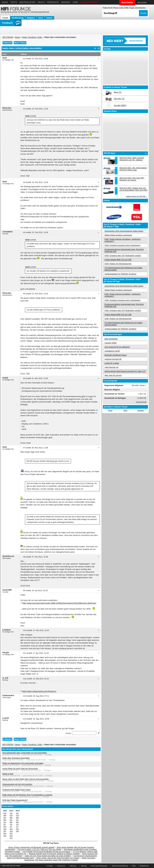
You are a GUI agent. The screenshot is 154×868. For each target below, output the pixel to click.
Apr (5, 818)
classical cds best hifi (113, 359)
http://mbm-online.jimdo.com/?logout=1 (39, 691)
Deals (41, 2)
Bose (110, 410)
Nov (5, 833)
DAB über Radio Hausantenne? (15, 800)
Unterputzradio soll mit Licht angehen (17, 784)
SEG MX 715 (119, 99)
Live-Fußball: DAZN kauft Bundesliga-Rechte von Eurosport (46, 852)
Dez (5, 836)
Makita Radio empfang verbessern (118, 235)
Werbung (73, 866)
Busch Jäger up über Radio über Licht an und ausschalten (26, 779)
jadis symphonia (111, 339)
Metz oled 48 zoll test (113, 375)
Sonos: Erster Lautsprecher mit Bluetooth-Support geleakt (31, 847)
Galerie (49, 18)
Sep (5, 829)
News (5, 2)
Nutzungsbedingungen (99, 866)
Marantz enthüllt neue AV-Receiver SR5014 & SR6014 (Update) (54, 854)
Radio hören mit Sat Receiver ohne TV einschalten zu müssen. (28, 795)
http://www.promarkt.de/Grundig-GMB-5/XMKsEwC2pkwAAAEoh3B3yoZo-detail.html (59, 603)
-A (95, 48)
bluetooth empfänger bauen (116, 355)
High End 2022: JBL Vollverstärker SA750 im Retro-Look (133, 169)
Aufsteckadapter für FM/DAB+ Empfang (120, 274)
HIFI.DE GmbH (15, 866)
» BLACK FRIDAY (89, 2)
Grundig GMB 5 (120, 105)
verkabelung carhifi (112, 351)
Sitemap (84, 866)
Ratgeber (31, 18)
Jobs (75, 2)
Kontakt (50, 866)
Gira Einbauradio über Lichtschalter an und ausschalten (25, 753)
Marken (66, 2)
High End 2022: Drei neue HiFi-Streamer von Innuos (132, 179)
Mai (5, 820)
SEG (125, 410)
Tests (14, 2)
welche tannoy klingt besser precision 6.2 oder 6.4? (125, 371)
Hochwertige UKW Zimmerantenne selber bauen (124, 231)
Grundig (141, 410)
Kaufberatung (18, 18)
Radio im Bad (8, 774)
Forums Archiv (141, 402)
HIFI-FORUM (8, 37)
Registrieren (144, 866)
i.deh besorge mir (112, 367)
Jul (5, 824)
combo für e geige (112, 363)
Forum (5, 18)
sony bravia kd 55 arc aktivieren (117, 347)
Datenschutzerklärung (120, 866)
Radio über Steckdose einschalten (16, 758)
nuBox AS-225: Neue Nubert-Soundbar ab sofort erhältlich (48, 856)
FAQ (134, 866)
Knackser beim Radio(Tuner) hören (16, 790)
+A (99, 48)
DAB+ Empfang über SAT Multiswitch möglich (123, 256)
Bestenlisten (27, 2)
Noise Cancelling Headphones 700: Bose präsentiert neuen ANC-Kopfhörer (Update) (60, 859)
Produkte (53, 2)
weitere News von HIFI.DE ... (137, 196)
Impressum (61, 866)
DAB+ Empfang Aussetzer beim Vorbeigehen (122, 245)
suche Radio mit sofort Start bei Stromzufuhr (20, 769)
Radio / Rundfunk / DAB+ (32, 37)
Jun (5, 822)
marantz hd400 (111, 343)
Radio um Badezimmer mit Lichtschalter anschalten (23, 763)
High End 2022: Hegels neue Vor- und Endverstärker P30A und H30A (133, 189)
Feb (5, 813)
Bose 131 (118, 92)
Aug (5, 827)
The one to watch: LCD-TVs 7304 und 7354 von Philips (39, 849)
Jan (11, 813)
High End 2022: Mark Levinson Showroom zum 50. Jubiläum (132, 159)
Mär (5, 815)
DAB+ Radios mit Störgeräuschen (118, 264)
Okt (5, 831)
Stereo (18, 37)
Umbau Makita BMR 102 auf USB (118, 260)
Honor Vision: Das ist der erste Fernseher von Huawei (58, 858)
